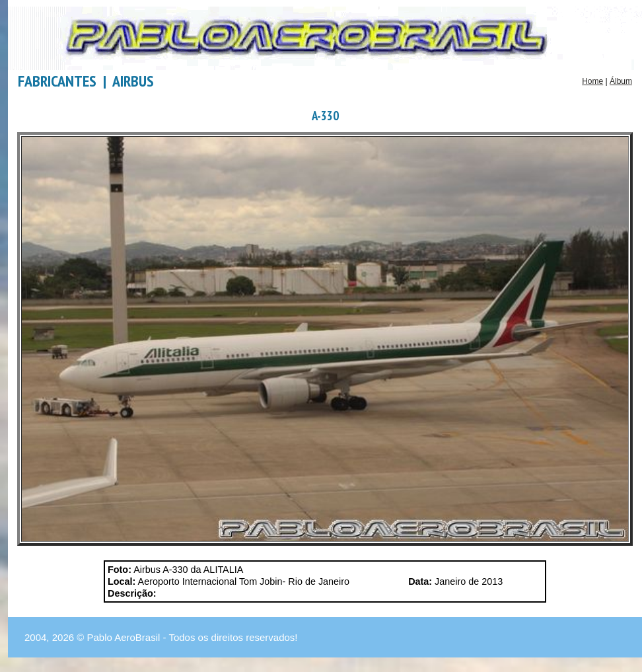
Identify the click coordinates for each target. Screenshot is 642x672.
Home (592, 81)
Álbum (621, 81)
